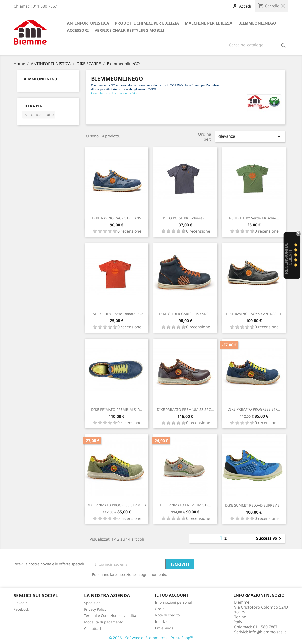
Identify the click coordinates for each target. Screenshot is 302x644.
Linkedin (21, 603)
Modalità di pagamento (104, 622)
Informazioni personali (174, 602)
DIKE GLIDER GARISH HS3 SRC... (185, 314)
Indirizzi (162, 622)
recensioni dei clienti (288, 258)
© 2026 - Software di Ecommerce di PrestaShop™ (151, 638)
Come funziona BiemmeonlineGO (114, 93)
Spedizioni (93, 603)
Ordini (160, 609)
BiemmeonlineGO (257, 23)
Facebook (21, 609)
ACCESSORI (78, 30)
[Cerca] (257, 45)
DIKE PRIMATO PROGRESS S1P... (254, 409)
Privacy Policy (95, 609)
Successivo (270, 539)
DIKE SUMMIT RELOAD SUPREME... (254, 505)
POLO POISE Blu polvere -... (185, 218)
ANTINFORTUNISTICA (88, 23)
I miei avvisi (165, 628)
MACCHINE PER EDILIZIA (209, 23)
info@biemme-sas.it (268, 632)
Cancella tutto (39, 114)
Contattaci (93, 629)
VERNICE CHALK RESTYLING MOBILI (129, 30)
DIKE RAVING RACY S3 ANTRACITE (254, 314)
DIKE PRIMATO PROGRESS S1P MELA (117, 505)
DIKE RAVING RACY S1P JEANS (117, 218)
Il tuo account (172, 595)
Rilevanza (250, 137)
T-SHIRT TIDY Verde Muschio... (254, 218)
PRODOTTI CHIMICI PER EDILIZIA (147, 23)
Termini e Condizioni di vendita (110, 616)
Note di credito (167, 615)
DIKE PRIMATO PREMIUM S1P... (117, 410)
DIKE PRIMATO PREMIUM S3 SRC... (185, 410)
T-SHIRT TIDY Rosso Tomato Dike (117, 314)
